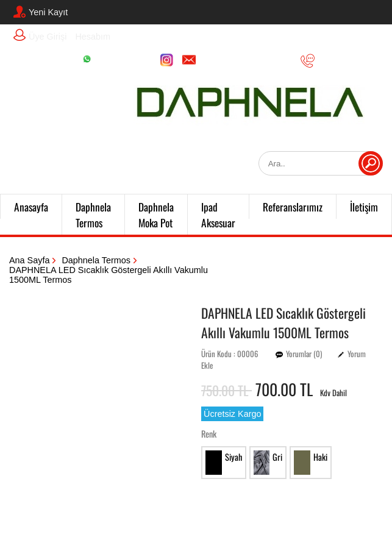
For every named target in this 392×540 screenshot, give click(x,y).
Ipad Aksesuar (218, 215)
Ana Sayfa (29, 260)
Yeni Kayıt (41, 12)
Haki (311, 463)
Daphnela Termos (93, 215)
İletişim (364, 207)
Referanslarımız (293, 207)
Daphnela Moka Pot (156, 215)
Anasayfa (31, 207)
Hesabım (93, 37)
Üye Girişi (40, 35)
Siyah (224, 463)
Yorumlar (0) (304, 354)
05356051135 (337, 61)
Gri (268, 463)
